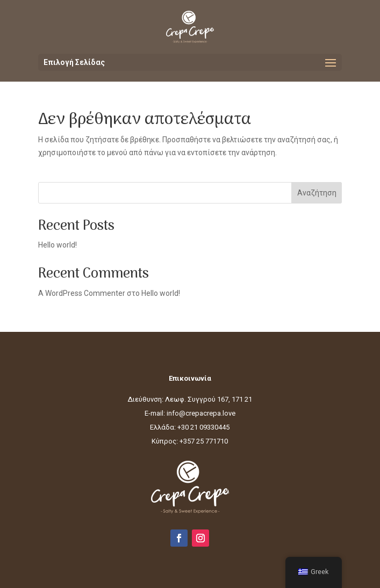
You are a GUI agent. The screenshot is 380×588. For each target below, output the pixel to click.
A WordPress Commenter (82, 293)
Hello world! (58, 245)
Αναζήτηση (317, 193)
